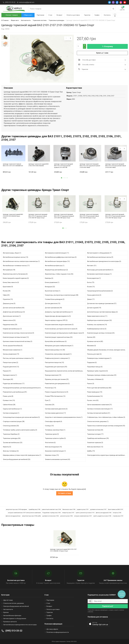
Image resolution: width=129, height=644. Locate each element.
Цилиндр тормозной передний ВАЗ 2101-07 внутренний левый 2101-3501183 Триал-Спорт (89, 216)
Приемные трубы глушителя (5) (97, 371)
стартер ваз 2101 (118, 516)
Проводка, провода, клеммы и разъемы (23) (102, 375)
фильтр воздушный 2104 (104, 513)
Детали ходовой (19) (94, 308)
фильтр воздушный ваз (13, 516)
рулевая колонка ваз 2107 (98, 509)
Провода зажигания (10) (53, 375)
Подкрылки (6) (92, 362)
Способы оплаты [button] (102, 65)
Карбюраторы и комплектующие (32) (99, 320)
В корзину (107, 46)
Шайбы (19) (91, 451)
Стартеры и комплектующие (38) (14, 421)
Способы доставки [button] (102, 60)
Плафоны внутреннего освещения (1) (57, 358)
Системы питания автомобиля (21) (99, 413)
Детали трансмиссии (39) (53, 308)
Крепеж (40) (91, 337)
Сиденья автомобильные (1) (12, 409)
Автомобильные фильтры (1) (55, 266)
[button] (62, 178)
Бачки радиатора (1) (94, 278)
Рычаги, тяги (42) (93, 400)
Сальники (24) (50, 405)
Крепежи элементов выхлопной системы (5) (18, 341)
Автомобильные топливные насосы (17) (16, 266)
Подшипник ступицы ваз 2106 (51, 513)
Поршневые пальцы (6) (95, 367)
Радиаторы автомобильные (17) (14, 384)
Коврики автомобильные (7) (12, 329)
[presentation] (66, 38)
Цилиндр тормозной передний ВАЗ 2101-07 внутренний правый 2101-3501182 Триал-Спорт (115, 216)
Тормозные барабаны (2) (11, 434)
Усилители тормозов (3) (95, 443)
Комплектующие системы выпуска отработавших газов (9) (64, 333)
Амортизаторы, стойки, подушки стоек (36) (59, 274)
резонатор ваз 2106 (66, 516)
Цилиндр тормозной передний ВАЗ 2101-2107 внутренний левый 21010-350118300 (116, 166)
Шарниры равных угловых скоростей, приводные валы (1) (22, 455)
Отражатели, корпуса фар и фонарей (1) (58, 354)
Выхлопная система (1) (53, 291)
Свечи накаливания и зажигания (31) (99, 405)
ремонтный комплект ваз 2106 (51, 509)
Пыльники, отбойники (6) (95, 379)
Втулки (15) (91, 287)
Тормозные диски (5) (52, 434)
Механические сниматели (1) (13, 350)
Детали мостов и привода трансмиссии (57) (102, 303)
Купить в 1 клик (102, 53)
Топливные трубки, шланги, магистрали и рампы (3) (20, 430)
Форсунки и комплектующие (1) (55, 451)
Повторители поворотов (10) (54, 362)
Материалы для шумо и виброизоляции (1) (59, 346)
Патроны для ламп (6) (94, 354)
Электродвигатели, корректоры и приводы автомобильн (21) (107, 455)
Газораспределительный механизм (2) (100, 291)
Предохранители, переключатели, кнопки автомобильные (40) (65, 371)
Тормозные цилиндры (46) (12, 438)
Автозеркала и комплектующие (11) (57, 253)
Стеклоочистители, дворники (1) (98, 421)
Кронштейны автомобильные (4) (56, 341)
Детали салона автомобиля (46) (14, 308)
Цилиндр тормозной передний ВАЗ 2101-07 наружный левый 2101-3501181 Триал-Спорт (38, 216)
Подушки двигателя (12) (11, 367)
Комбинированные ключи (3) (97, 329)
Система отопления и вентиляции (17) (100, 409)
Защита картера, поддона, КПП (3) (56, 320)
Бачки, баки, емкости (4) (11, 282)
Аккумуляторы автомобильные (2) (56, 270)
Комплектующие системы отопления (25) (101, 333)
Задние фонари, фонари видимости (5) (58, 316)
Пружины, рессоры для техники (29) (57, 379)
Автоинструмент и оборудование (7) (99, 253)
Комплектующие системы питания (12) (16, 337)
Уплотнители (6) (50, 443)
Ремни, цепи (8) (8, 396)
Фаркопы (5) (7, 447)
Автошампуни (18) (9, 270)
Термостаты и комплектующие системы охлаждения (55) (106, 426)
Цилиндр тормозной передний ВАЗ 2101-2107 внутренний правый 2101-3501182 (63, 166)
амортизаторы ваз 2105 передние (16, 509)
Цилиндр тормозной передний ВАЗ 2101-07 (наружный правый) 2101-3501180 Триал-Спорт (64, 216)
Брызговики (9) (8, 287)
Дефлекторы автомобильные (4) (14, 312)
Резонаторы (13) (50, 388)
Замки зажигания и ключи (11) (97, 316)
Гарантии (87, 15)
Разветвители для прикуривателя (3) (57, 384)
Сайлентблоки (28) (9, 405)
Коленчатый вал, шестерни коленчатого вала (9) (61, 329)
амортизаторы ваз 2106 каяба (31, 516)
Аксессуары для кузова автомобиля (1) (100, 270)
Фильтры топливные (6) (11, 451)
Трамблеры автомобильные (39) (98, 438)
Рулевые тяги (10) (9, 400)
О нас (50, 15)
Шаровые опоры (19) (52, 455)
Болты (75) (91, 282)
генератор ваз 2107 (68, 513)
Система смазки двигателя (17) (55, 413)
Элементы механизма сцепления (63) (58, 459)
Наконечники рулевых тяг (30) (55, 350)
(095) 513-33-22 (10, 2)
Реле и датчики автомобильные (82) (99, 388)
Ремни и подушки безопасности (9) (57, 392)
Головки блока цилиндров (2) (55, 299)
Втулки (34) (7, 291)
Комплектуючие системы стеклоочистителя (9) (18, 333)
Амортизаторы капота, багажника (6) (15, 274)
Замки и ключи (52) (9, 320)
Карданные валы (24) (10, 325)
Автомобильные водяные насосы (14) (16, 257)
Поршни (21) (7, 371)
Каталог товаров (11, 15)
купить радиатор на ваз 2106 (102, 516)
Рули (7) (48, 400)
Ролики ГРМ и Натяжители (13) (55, 396)
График (97, 15)
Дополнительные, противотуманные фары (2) (102, 312)
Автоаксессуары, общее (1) (12, 253)
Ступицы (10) (49, 426)
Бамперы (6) (49, 278)
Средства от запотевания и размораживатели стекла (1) (64, 417)
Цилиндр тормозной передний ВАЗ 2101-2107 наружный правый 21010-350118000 (90, 166)
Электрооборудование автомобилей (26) (17, 459)
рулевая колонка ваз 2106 (50, 516)
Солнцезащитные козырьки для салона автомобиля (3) (21, 417)
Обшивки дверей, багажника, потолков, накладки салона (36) (107, 350)
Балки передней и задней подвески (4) (16, 278)
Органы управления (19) (11, 354)
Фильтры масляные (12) (95, 447)
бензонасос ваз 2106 (69, 509)
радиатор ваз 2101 (83, 509)
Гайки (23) (6, 295)
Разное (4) (91, 384)
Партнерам (40, 15)
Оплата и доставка (73, 15)
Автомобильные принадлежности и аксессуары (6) (104, 261)
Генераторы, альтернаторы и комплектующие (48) (62, 295)
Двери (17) (91, 299)
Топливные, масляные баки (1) (55, 430)
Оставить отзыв (64, 493)
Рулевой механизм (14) (95, 396)
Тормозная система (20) (95, 430)
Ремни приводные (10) (95, 392)
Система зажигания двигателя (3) (56, 409)
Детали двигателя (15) (53, 303)
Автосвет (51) (92, 266)
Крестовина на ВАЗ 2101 (116, 509)
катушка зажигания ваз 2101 (83, 516)
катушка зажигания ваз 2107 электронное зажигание (24, 513)
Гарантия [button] (102, 69)
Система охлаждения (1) (11, 413)
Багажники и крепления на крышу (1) (99, 274)
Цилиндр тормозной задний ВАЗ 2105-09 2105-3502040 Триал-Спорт (13, 216)
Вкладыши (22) (50, 287)
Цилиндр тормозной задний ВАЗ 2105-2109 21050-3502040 (39, 165)
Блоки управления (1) (52, 282)
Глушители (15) (8, 299)
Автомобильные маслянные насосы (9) (100, 257)
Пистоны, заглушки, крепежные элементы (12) (18, 358)
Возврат (59, 15)
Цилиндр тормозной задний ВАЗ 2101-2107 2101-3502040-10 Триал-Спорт (63, 550)
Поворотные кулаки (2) (10, 362)
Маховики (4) (92, 346)
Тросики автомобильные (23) (13, 443)
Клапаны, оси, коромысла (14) (97, 325)
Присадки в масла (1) (10, 375)
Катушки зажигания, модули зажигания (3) (59, 325)
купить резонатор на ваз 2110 (85, 513)
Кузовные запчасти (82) (95, 341)
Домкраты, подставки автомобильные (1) (59, 312)
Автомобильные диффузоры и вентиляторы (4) (61, 257)
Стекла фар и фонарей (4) (54, 421)
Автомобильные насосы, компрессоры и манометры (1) (21, 261)
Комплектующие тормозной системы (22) (59, 337)
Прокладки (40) (8, 379)
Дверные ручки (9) (9, 303)
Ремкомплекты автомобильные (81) (15, 392)
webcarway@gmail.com (27, 2)
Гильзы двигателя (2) (94, 295)
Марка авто (28, 15)
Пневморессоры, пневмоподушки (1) (99, 358)
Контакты (107, 15)
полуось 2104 (117, 513)
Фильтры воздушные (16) (53, 447)
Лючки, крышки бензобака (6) (13, 346)
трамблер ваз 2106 (34, 509)
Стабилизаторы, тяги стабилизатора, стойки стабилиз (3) (106, 417)
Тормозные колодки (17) (95, 434)
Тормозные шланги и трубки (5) (55, 438)
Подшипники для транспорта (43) (56, 367)
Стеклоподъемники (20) (11, 426)
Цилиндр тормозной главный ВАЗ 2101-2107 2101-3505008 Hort (13, 165)
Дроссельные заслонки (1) (12, 316)
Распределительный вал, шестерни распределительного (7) (23, 388)
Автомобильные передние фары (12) (57, 261)
